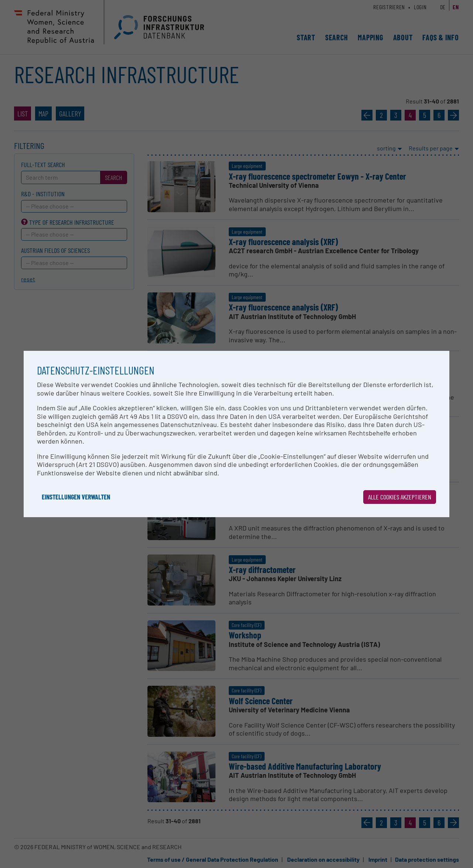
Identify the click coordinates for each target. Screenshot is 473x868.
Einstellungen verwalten (76, 497)
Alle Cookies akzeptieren (400, 497)
